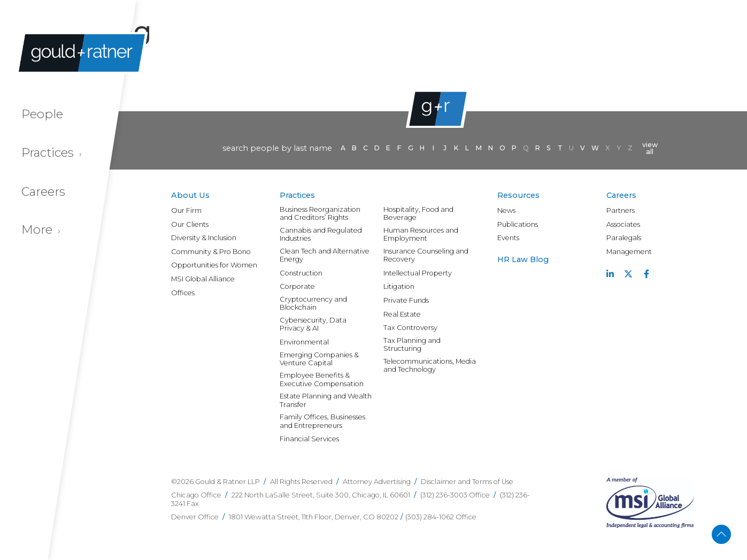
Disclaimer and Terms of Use (467, 482)
